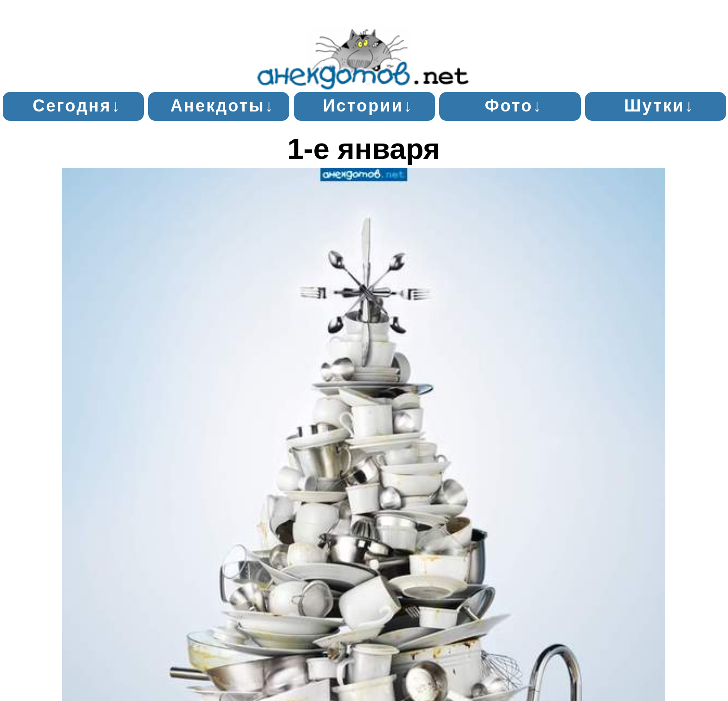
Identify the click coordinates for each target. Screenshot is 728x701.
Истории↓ (368, 106)
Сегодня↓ (77, 106)
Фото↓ (514, 106)
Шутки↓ (659, 106)
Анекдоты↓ (223, 106)
